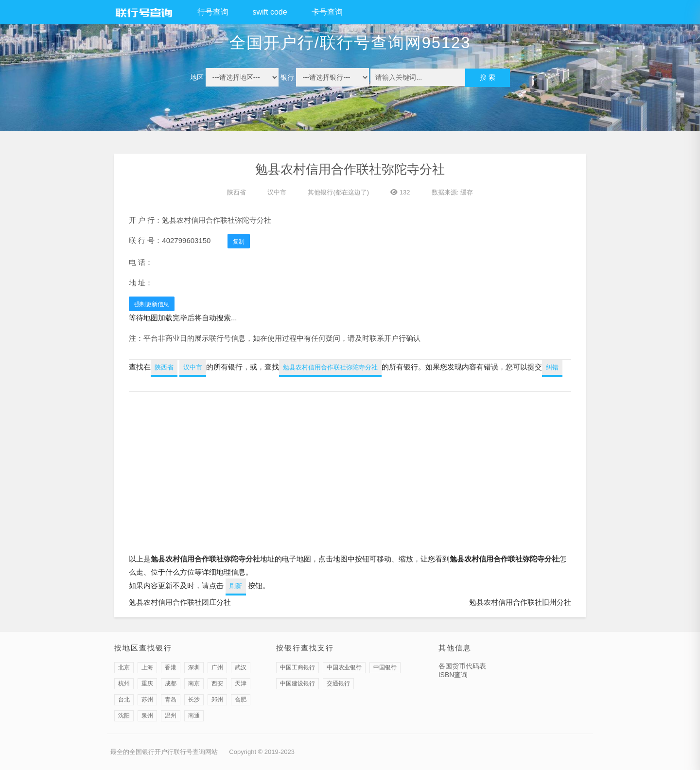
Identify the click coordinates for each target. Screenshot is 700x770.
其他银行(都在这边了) (338, 192)
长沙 (194, 700)
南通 (194, 716)
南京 (194, 683)
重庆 (147, 683)
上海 (147, 667)
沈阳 (124, 716)
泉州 (147, 716)
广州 (217, 667)
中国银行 (385, 667)
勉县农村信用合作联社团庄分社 (180, 602)
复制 (239, 242)
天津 (241, 683)
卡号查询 (327, 12)
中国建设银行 (297, 683)
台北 (124, 700)
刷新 (236, 586)
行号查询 (213, 12)
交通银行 (338, 683)
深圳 (194, 667)
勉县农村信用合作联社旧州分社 (520, 602)
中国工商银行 (297, 667)
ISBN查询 (453, 675)
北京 (124, 667)
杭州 (124, 683)
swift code (270, 12)
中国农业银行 (344, 667)
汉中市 (277, 192)
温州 (171, 716)
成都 (171, 683)
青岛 (171, 700)
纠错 (552, 367)
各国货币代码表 (462, 666)
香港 (171, 667)
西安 (217, 683)
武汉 (241, 667)
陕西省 (236, 192)
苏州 (147, 700)
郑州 (217, 700)
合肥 (241, 700)
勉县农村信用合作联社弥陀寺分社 (330, 367)
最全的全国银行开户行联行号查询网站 (164, 752)
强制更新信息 (152, 304)
